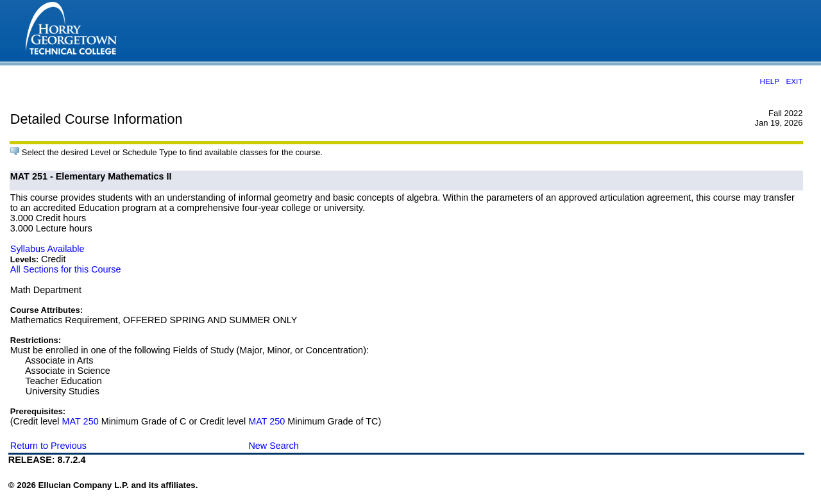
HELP (769, 81)
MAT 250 (80, 421)
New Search (273, 446)
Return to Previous (48, 446)
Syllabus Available (47, 249)
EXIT (794, 81)
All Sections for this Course (66, 269)
